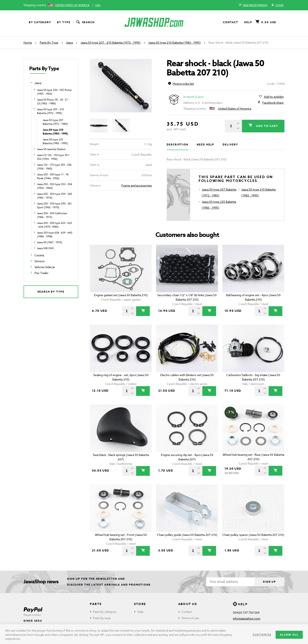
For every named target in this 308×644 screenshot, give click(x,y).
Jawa (69, 42)
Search (85, 22)
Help (248, 22)
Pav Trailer (41, 273)
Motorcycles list (181, 84)
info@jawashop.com (247, 618)
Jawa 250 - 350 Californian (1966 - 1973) (52, 215)
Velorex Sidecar (45, 267)
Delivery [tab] (230, 145)
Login (277, 5)
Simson (40, 261)
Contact (231, 22)
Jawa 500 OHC (46, 248)
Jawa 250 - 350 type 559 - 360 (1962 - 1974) (54, 196)
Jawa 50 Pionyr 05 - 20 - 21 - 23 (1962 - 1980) (53, 102)
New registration (253, 5)
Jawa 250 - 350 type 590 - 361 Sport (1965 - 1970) (54, 205)
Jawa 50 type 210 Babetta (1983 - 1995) (175, 42)
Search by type (51, 292)
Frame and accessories (137, 185)
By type (64, 22)
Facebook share (273, 103)
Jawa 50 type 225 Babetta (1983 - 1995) (55, 141)
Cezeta (39, 255)
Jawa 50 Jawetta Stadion (51, 149)
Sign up (269, 582)
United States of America (72, 5)
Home (28, 42)
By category (40, 22)
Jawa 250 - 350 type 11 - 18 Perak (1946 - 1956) (53, 176)
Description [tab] (177, 145)
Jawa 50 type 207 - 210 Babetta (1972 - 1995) (111, 42)
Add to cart (267, 126)
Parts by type (102, 618)
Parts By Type (49, 42)
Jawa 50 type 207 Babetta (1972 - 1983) (55, 122)
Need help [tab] (205, 145)
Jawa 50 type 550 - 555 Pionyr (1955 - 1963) (54, 92)
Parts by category (105, 612)
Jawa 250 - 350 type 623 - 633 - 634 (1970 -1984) (54, 225)
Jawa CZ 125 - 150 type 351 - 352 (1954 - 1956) (54, 157)
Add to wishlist (274, 97)
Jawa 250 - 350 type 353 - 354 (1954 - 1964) (55, 186)
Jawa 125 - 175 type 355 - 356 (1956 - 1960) (54, 167)
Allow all (289, 635)
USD (98, 5)
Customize (262, 635)
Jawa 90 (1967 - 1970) (50, 242)
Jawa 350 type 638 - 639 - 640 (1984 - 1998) (55, 235)
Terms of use (190, 618)
